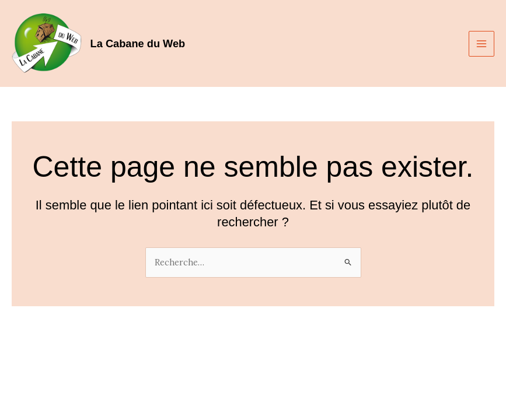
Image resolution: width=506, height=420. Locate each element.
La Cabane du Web (138, 43)
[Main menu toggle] (481, 44)
